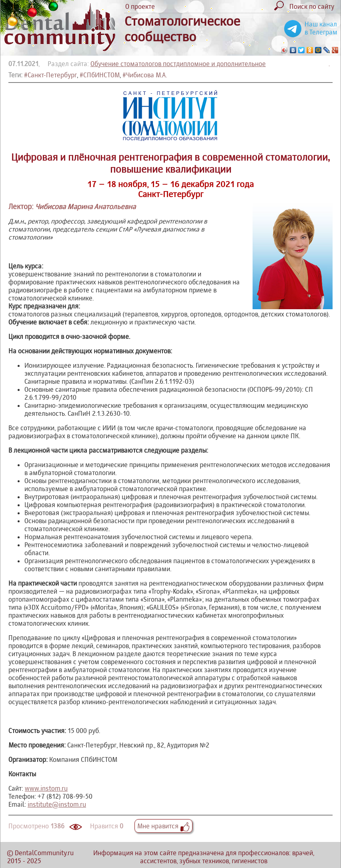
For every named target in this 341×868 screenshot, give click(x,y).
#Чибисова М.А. (145, 75)
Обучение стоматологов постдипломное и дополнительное (178, 64)
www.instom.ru (46, 788)
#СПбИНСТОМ (100, 75)
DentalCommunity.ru (44, 853)
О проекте (140, 6)
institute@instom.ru (57, 804)
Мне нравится (163, 826)
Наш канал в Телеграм (321, 28)
